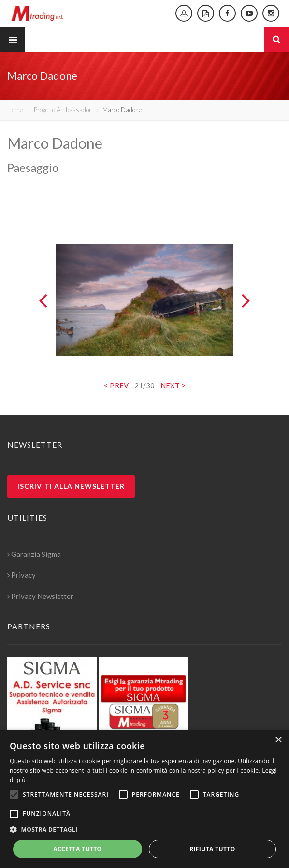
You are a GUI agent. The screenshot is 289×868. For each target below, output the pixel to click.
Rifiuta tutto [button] (212, 849)
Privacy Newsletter (40, 596)
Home (15, 110)
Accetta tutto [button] (77, 849)
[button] (144, 830)
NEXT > (173, 385)
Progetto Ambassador (63, 110)
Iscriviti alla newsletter (71, 486)
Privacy (22, 575)
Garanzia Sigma (34, 554)
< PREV (116, 385)
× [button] (278, 740)
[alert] (144, 799)
